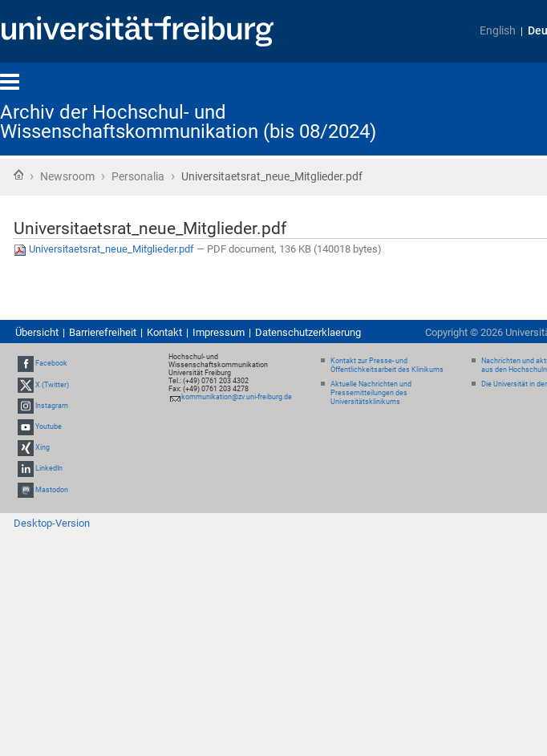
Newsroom (67, 176)
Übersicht (37, 332)
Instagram (52, 406)
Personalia (138, 176)
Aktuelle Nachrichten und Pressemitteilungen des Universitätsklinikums (371, 393)
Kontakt (164, 332)
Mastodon (52, 490)
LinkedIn (49, 469)
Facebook (51, 364)
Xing (43, 447)
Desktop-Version (52, 523)
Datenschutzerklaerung (308, 332)
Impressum (219, 332)
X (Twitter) (52, 385)
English (498, 31)
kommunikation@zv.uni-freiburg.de (237, 397)
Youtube (49, 427)
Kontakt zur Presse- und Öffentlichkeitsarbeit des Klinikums (387, 365)
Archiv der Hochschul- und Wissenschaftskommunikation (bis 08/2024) (188, 122)
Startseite (18, 175)
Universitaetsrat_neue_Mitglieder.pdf (105, 249)
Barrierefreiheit (103, 332)
